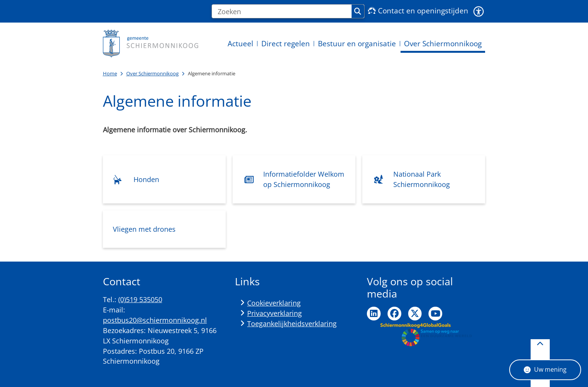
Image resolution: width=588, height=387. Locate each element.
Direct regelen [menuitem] (286, 43)
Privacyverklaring (274, 313)
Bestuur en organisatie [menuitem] (357, 43)
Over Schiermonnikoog (152, 73)
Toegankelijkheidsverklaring (292, 324)
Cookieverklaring (274, 303)
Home (110, 73)
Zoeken (358, 11)
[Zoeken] (282, 11)
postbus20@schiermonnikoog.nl (155, 320)
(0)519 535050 (140, 299)
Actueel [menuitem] (240, 43)
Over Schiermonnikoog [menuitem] (443, 43)
